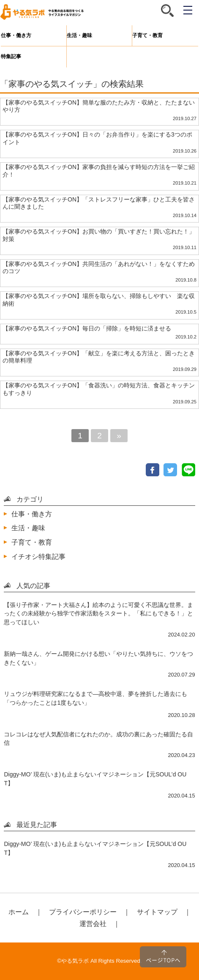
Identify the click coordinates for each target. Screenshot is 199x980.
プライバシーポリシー (83, 912)
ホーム (19, 912)
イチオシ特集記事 (38, 556)
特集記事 (11, 56)
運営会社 (93, 924)
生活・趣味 (79, 35)
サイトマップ (157, 912)
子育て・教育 (147, 35)
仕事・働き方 (16, 35)
